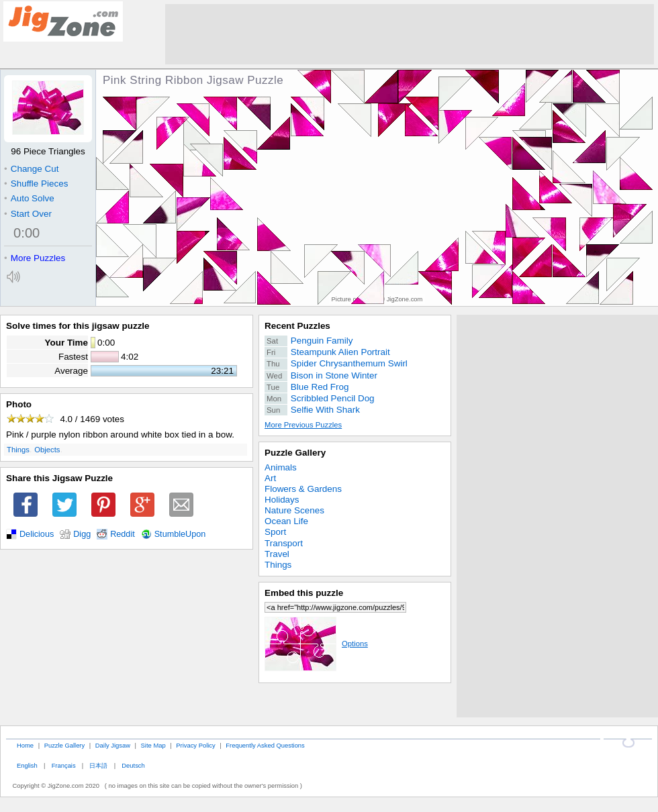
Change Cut (31, 169)
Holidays (282, 500)
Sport (275, 532)
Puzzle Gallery (295, 453)
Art (270, 478)
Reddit (123, 534)
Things (18, 450)
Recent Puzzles (297, 326)
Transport (284, 543)
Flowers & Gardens (303, 489)
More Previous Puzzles (303, 425)
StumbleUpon (180, 534)
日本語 (98, 765)
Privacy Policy (195, 745)
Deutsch (133, 765)
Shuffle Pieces (36, 184)
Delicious (37, 534)
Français (64, 765)
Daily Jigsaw (113, 745)
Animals (281, 467)
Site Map (153, 745)
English (27, 765)
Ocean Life (286, 521)
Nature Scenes (294, 510)
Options (316, 644)
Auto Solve (29, 198)
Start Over (28, 214)
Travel (277, 554)
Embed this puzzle (304, 593)
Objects (47, 450)
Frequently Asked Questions (265, 745)
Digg (82, 534)
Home (25, 745)
